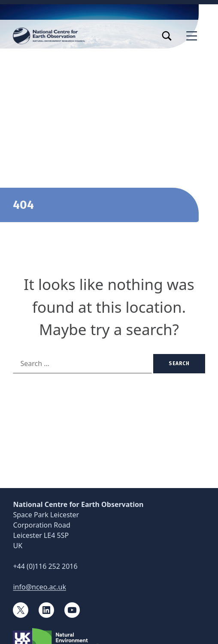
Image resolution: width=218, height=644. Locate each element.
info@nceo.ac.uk (39, 587)
